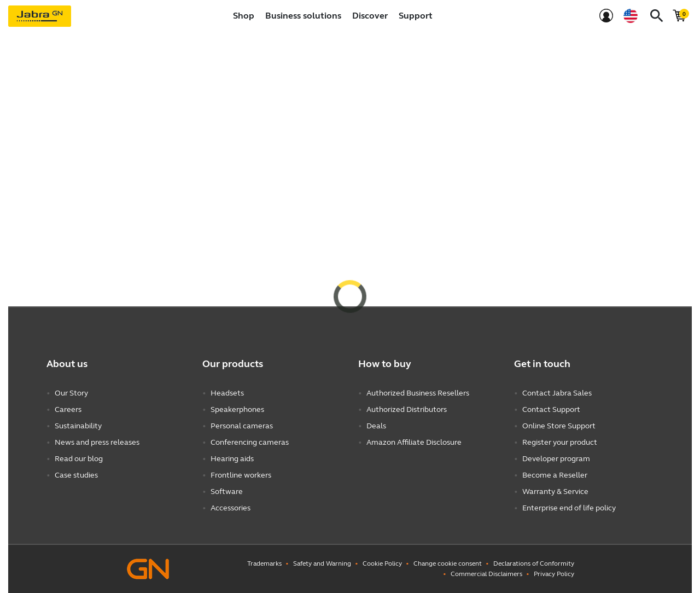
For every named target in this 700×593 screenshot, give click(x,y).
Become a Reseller (555, 475)
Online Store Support (559, 426)
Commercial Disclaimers (486, 574)
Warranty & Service (555, 492)
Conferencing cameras (250, 442)
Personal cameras (242, 426)
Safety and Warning (322, 563)
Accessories (231, 508)
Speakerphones (237, 409)
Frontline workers (241, 475)
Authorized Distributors (407, 409)
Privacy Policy (554, 574)
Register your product (560, 442)
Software (227, 492)
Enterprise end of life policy (569, 508)
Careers (68, 409)
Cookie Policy (382, 563)
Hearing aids (232, 459)
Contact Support (551, 409)
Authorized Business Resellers (418, 393)
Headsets (227, 393)
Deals (376, 426)
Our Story (71, 393)
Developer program (556, 459)
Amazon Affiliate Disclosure (414, 442)
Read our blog (79, 459)
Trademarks (264, 563)
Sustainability (78, 426)
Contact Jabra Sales (557, 393)
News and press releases (97, 442)
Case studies (76, 475)
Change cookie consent (448, 563)
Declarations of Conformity (534, 563)
